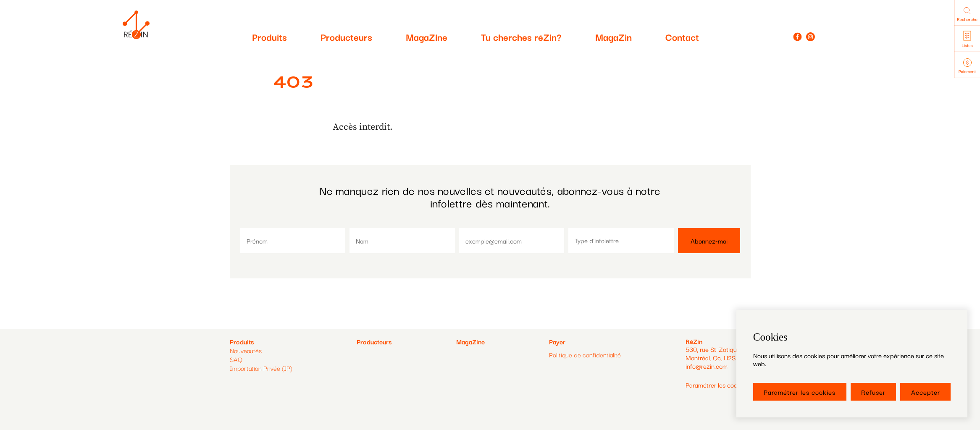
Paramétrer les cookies (800, 392)
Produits (269, 37)
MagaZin (613, 37)
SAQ (236, 359)
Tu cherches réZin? (521, 37)
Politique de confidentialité (585, 355)
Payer (557, 342)
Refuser (873, 392)
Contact (682, 37)
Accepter (926, 392)
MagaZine (427, 37)
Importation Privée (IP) (261, 368)
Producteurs (346, 37)
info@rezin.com (707, 366)
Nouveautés (246, 350)
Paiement (967, 67)
